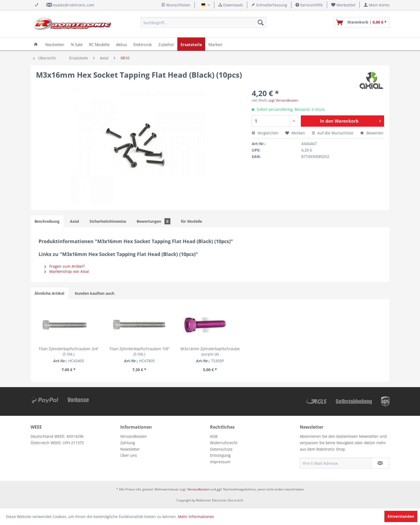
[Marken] (215, 44)
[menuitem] (343, 5)
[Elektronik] (143, 44)
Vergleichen (265, 133)
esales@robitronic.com (74, 5)
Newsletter (130, 449)
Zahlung (128, 443)
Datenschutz (221, 449)
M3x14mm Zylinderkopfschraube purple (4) (210, 351)
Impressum (220, 462)
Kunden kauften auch (95, 293)
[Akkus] (121, 44)
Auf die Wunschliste (333, 133)
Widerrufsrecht (224, 443)
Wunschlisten (176, 5)
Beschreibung (47, 221)
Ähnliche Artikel (49, 293)
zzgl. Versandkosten (283, 100)
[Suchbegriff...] (203, 22)
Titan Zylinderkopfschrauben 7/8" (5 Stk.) (139, 351)
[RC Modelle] (99, 44)
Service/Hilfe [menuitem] (309, 5)
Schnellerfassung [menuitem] (269, 5)
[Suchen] (261, 22)
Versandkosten (134, 436)
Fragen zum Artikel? (65, 266)
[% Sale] (77, 44)
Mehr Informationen (196, 517)
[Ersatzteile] (191, 44)
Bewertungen (153, 221)
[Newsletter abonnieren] (380, 463)
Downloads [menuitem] (231, 5)
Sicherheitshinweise (108, 221)
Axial (74, 221)
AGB (214, 436)
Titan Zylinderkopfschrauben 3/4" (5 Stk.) (69, 351)
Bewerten (372, 133)
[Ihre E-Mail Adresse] (336, 463)
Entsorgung (220, 455)
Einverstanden (401, 516)
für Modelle (191, 221)
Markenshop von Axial (67, 271)
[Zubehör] (166, 44)
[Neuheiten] (55, 44)
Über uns (129, 455)
